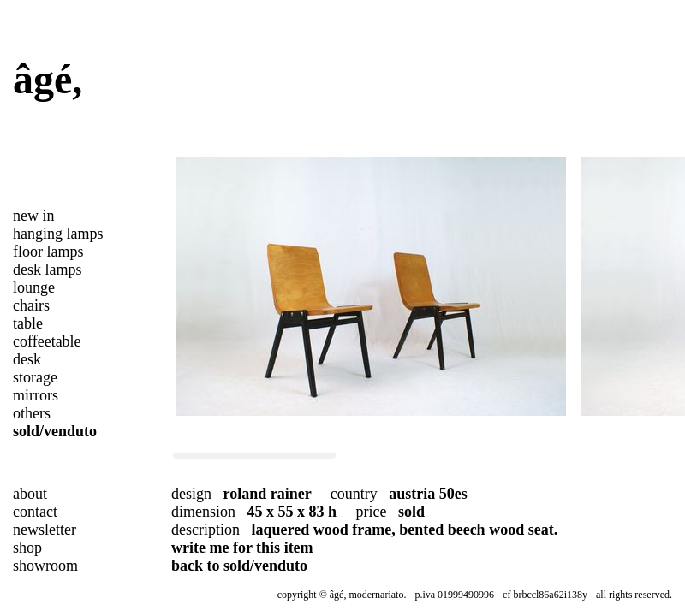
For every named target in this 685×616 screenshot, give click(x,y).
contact (35, 512)
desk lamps (48, 269)
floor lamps (48, 252)
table (28, 323)
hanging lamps (58, 234)
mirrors (36, 395)
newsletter (45, 530)
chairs (31, 305)
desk (27, 359)
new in (34, 216)
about (30, 494)
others (32, 413)
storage (35, 377)
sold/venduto (55, 431)
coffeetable (47, 341)
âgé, (48, 79)
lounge (34, 287)
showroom (45, 566)
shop (27, 548)
